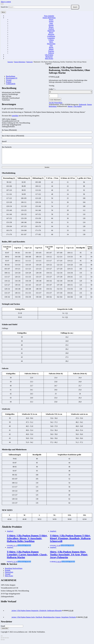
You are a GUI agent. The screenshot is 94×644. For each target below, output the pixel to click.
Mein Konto (49, 59)
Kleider (51, 25)
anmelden (15, 116)
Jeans (51, 23)
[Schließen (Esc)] (2, 641)
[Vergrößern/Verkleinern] (8, 641)
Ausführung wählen (24, 549)
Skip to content (6, 2)
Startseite (10, 62)
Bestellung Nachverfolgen (14, 571)
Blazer (51, 33)
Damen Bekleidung (49, 18)
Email (3, 629)
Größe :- (52, 89)
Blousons (51, 34)
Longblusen (51, 36)
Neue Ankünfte (49, 16)
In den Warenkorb (55, 100)
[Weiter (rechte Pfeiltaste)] (4, 643)
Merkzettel (49, 57)
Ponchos (51, 51)
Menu (3, 12)
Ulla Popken (49, 55)
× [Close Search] (2, 4)
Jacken (51, 21)
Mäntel (51, 49)
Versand (8, 577)
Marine (70, 106)
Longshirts (51, 38)
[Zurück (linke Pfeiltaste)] (2, 643)
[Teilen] (4, 641)
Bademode (51, 31)
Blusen (51, 27)
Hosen (51, 20)
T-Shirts (51, 40)
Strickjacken (51, 44)
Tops (51, 46)
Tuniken (51, 29)
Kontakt (8, 573)
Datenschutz (9, 575)
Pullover (51, 53)
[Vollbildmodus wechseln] (6, 641)
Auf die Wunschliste (56, 103)
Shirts (51, 42)
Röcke (51, 47)
